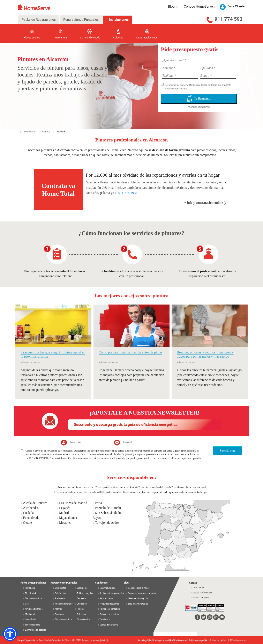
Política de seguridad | (199, 640)
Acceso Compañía (200, 598)
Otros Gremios (82, 619)
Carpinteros (81, 588)
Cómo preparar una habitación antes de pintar (130, 352)
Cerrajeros (80, 598)
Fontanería (29, 588)
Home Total (29, 619)
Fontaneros (59, 598)
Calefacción (59, 593)
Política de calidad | (219, 640)
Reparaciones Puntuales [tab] (81, 20)
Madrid (61, 132)
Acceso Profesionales (202, 593)
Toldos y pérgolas (84, 593)
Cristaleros (81, 604)
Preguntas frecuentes (108, 604)
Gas (26, 604)
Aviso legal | (143, 640)
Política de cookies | (179, 640)
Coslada (28, 513)
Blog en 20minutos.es (137, 604)
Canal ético (104, 619)
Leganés (65, 508)
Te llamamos (199, 99)
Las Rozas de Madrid (73, 503)
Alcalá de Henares (35, 503)
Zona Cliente (197, 588)
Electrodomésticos (33, 598)
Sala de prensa (105, 598)
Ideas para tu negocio (137, 598)
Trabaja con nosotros (108, 614)
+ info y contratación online (205, 203)
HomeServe (30, 132)
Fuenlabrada (31, 518)
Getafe (27, 523)
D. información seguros (35, 630)
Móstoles (65, 523)
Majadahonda (68, 518)
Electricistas (60, 588)
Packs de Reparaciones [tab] (39, 20)
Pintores (46, 132)
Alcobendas (31, 508)
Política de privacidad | (160, 640)
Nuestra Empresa (107, 588)
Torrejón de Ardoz (107, 523)
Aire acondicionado (33, 609)
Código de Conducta (108, 625)
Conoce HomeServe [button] (200, 6)
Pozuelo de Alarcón (108, 508)
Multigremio (29, 614)
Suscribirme (228, 451)
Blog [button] (173, 6)
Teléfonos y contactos (109, 609)
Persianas (59, 614)
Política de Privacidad (176, 89)
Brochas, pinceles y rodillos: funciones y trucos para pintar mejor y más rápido (205, 354)
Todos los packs (31, 625)
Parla (99, 503)
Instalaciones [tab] (119, 20)
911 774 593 (228, 19)
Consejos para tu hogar (138, 588)
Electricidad (29, 593)
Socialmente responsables (111, 593)
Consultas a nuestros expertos (141, 593)
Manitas (58, 609)
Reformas (80, 614)
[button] (10, 634)
